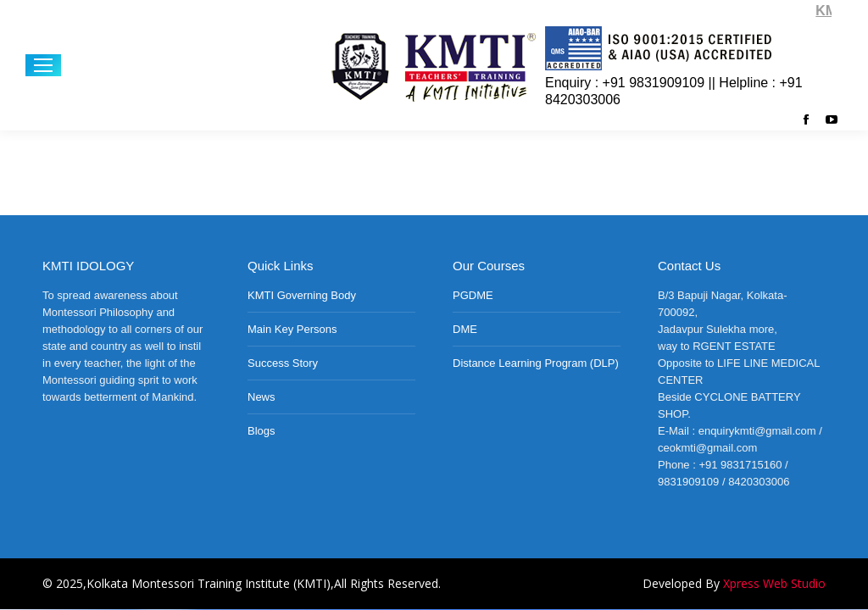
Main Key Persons (292, 329)
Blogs (262, 431)
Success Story (283, 363)
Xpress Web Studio (774, 583)
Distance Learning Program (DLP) (536, 363)
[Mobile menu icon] (43, 65)
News (262, 397)
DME (465, 329)
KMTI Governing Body (302, 295)
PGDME (473, 295)
